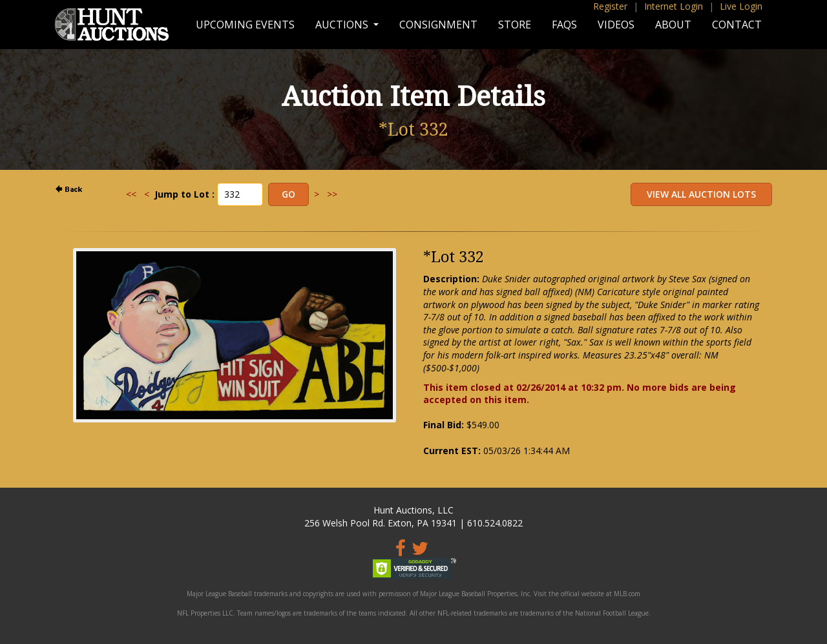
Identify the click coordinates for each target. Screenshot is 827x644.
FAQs (564, 25)
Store (515, 25)
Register (610, 6)
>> (332, 194)
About (673, 25)
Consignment (438, 25)
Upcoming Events (245, 25)
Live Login (741, 6)
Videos (616, 25)
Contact (737, 25)
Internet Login (674, 6)
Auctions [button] (343, 25)
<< (131, 194)
